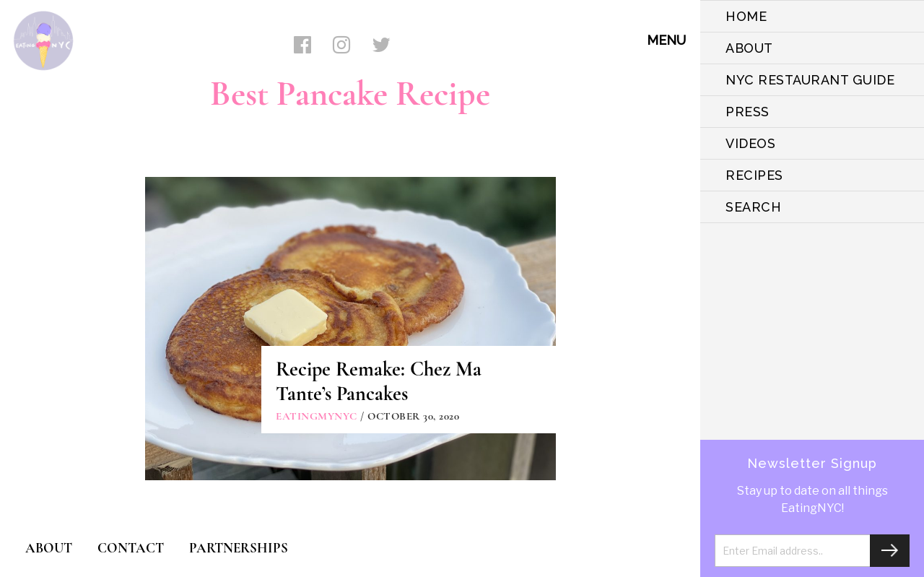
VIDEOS (750, 143)
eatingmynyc (317, 416)
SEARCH (753, 207)
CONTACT (131, 548)
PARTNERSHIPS (239, 548)
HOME (746, 16)
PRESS (748, 112)
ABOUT (749, 48)
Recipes (754, 175)
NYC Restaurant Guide (810, 80)
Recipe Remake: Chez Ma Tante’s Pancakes (379, 381)
